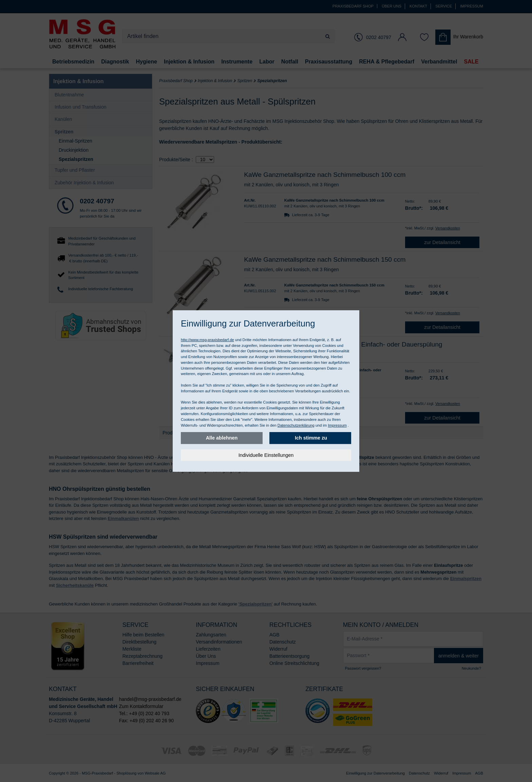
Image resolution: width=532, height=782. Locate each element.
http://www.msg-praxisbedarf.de (207, 340)
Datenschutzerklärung (296, 425)
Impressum (337, 425)
